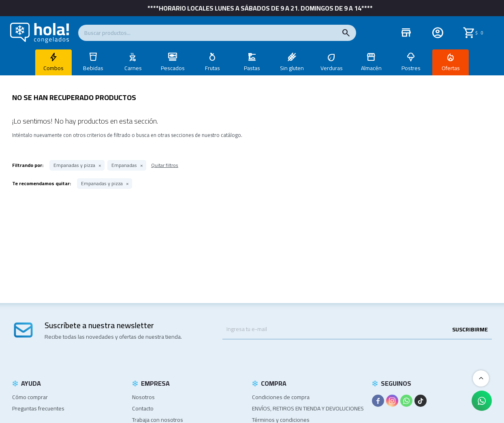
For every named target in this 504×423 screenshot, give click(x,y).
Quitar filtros (165, 165)
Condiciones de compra (281, 397)
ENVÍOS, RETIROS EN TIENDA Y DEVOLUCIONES (308, 408)
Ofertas (451, 68)
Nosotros (143, 397)
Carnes (133, 68)
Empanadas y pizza (74, 165)
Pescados (173, 68)
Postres (411, 68)
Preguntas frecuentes (38, 408)
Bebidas (93, 68)
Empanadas (124, 165)
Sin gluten (292, 68)
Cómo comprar (30, 397)
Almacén (371, 68)
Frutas (212, 68)
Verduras (332, 68)
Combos (53, 68)
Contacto (143, 408)
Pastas (252, 68)
